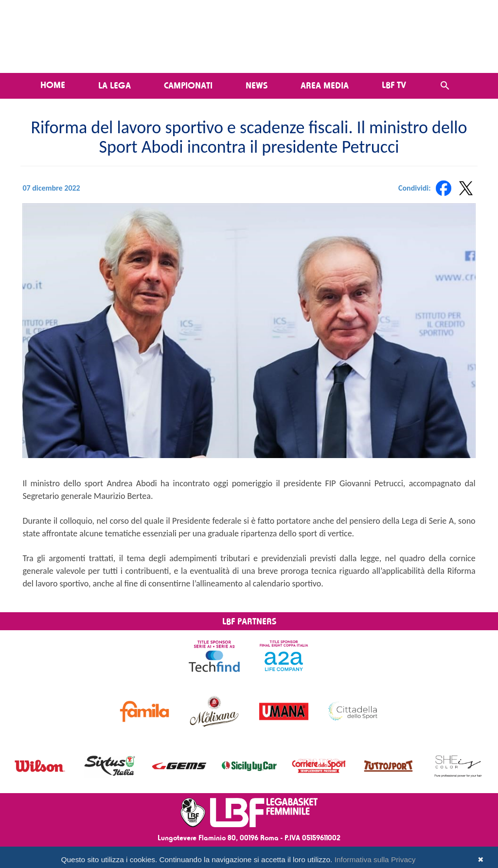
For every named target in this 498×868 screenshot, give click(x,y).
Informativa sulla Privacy (375, 859)
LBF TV (394, 85)
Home (53, 85)
